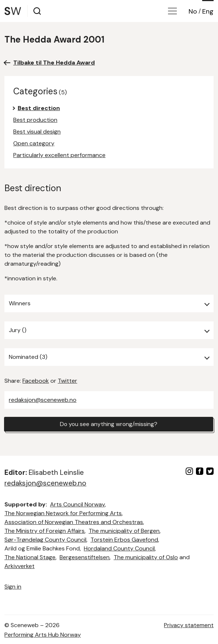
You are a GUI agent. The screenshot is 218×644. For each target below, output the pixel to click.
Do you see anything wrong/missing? (109, 424)
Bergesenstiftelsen (85, 557)
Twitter (67, 381)
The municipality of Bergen (124, 531)
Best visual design (37, 132)
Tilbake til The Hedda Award (54, 63)
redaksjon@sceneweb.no (43, 400)
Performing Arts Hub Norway (43, 635)
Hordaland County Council (119, 548)
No (193, 11)
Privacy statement (189, 625)
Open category (34, 143)
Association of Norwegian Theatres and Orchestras (74, 522)
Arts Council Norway (77, 504)
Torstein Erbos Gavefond (124, 540)
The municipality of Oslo (146, 557)
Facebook (36, 381)
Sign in (13, 587)
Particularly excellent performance (59, 155)
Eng (208, 11)
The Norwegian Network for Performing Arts (63, 513)
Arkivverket (19, 566)
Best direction (39, 108)
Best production (35, 120)
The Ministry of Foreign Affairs (44, 531)
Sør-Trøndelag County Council (45, 540)
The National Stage (30, 557)
